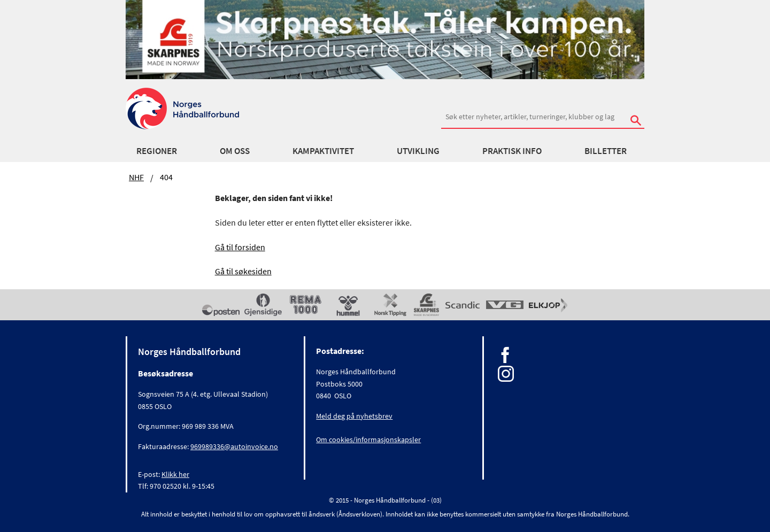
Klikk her (175, 474)
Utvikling (418, 151)
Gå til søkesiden (243, 271)
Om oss (235, 151)
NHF (136, 177)
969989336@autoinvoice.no (234, 446)
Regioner (157, 151)
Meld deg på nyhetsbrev (354, 416)
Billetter (606, 151)
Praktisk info (512, 151)
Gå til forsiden (240, 247)
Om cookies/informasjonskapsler (368, 440)
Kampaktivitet (323, 151)
